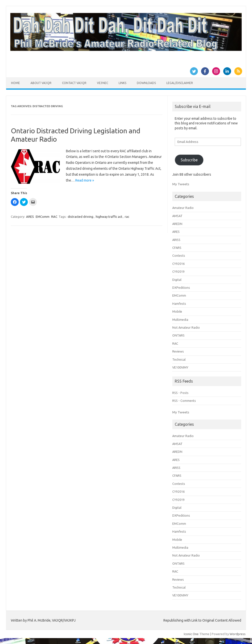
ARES (30, 217)
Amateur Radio (183, 208)
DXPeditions (181, 288)
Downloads (146, 83)
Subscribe (189, 160)
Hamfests (179, 304)
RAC (54, 217)
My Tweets (181, 184)
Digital (177, 280)
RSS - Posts (180, 393)
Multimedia (180, 320)
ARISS (176, 240)
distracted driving (80, 217)
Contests (179, 255)
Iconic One (191, 634)
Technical (179, 359)
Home (16, 83)
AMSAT (177, 216)
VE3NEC (102, 83)
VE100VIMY (180, 367)
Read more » (85, 180)
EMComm (43, 217)
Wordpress (238, 634)
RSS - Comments (184, 401)
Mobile (177, 311)
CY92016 (178, 264)
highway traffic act (109, 217)
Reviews (178, 351)
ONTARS (178, 335)
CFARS (177, 248)
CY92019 (178, 271)
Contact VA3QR (74, 83)
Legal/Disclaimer (180, 83)
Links (122, 83)
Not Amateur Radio (186, 327)
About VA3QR (41, 83)
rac (127, 217)
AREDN (177, 224)
